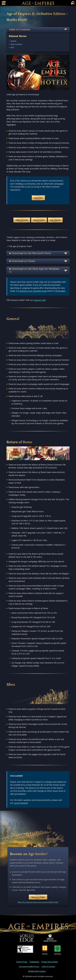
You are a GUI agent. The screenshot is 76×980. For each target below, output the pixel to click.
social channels (21, 803)
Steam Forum (39, 220)
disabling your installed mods (33, 291)
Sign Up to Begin (38, 897)
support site (40, 300)
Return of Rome (16, 44)
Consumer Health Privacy (29, 966)
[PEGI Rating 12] (45, 949)
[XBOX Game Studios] (50, 938)
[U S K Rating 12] (58, 949)
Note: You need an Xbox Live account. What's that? (38, 902)
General (13, 41)
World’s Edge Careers (37, 971)
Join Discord (55, 220)
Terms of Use (22, 962)
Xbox (12, 47)
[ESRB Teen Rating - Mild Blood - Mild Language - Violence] (25, 949)
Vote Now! (38, 198)
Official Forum (22, 220)
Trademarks (34, 962)
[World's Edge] (27, 938)
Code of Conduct (48, 966)
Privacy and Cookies (50, 962)
